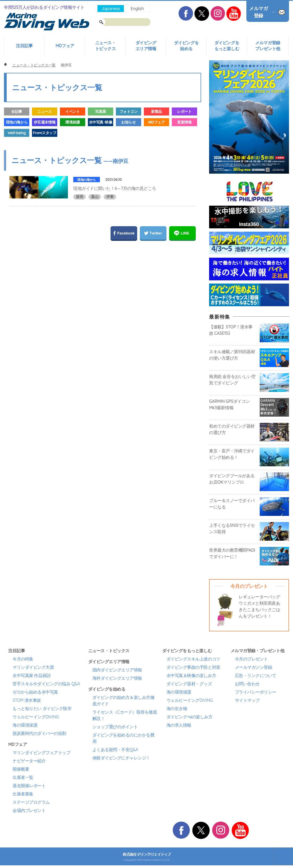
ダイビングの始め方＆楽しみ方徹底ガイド (123, 700)
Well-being (17, 133)
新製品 (156, 112)
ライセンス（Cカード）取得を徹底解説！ (125, 715)
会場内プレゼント (29, 810)
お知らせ (128, 122)
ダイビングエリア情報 (146, 46)
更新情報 (184, 122)
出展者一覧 (23, 777)
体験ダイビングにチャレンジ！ (121, 758)
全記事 (17, 112)
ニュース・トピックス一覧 (34, 65)
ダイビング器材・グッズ (189, 684)
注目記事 (24, 46)
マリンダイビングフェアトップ (41, 752)
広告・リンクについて (256, 675)
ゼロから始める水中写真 (35, 692)
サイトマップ (247, 700)
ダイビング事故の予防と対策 (193, 667)
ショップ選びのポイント (115, 727)
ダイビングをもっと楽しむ (227, 46)
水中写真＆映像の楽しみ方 (191, 675)
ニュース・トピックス (105, 46)
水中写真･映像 (101, 122)
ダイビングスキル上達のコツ (193, 659)
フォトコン (129, 112)
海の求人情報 (179, 725)
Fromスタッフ (45, 133)
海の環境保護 (25, 725)
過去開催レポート (29, 786)
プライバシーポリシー (256, 692)
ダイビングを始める (186, 46)
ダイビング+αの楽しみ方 (189, 717)
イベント (72, 112)
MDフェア (65, 46)
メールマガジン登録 (254, 667)
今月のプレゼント (251, 659)
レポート (184, 112)
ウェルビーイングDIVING (36, 717)
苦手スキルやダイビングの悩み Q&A (46, 684)
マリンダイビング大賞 (33, 667)
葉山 (95, 197)
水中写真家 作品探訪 (32, 675)
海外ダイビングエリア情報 (117, 678)
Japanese (111, 9)
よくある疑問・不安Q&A (115, 750)
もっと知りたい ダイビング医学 (42, 708)
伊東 (110, 197)
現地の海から (17, 122)
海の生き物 (177, 708)
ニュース (44, 112)
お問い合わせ (247, 684)
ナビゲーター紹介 (29, 761)
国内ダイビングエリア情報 (117, 670)
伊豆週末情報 (45, 122)
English (137, 9)
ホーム (5, 64)
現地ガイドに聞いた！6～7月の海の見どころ (115, 188)
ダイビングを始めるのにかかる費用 (123, 738)
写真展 (101, 112)
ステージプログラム (31, 802)
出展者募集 (23, 794)
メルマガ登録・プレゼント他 (258, 651)
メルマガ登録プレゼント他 (268, 46)
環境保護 (72, 122)
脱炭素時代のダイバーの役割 (39, 733)
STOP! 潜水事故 (27, 700)
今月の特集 (23, 659)
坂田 (80, 197)
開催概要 (21, 769)
